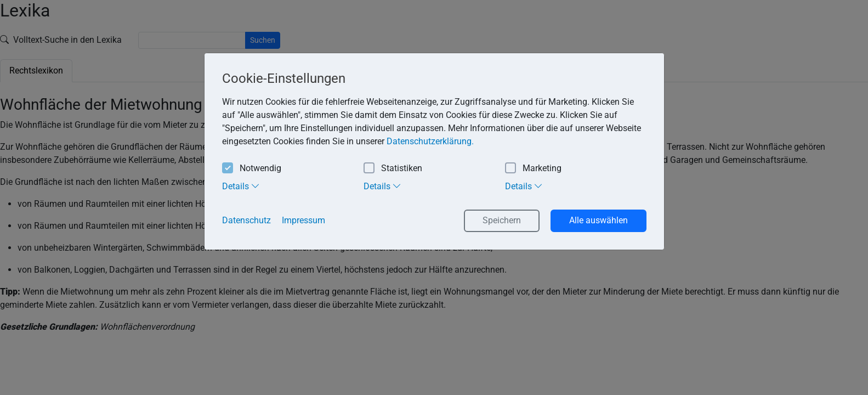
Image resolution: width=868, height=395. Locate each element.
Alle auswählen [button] (598, 220)
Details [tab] (241, 186)
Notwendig (252, 169)
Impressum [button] (303, 220)
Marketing (533, 169)
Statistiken (393, 169)
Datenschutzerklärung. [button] (430, 141)
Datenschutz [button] (246, 220)
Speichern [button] (502, 220)
